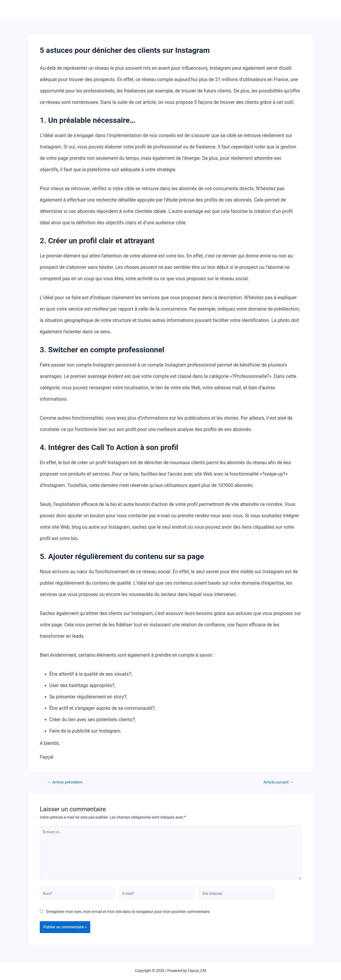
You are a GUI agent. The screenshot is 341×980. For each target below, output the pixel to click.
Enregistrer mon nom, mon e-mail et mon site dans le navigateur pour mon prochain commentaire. (128, 913)
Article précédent (65, 782)
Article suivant (278, 782)
